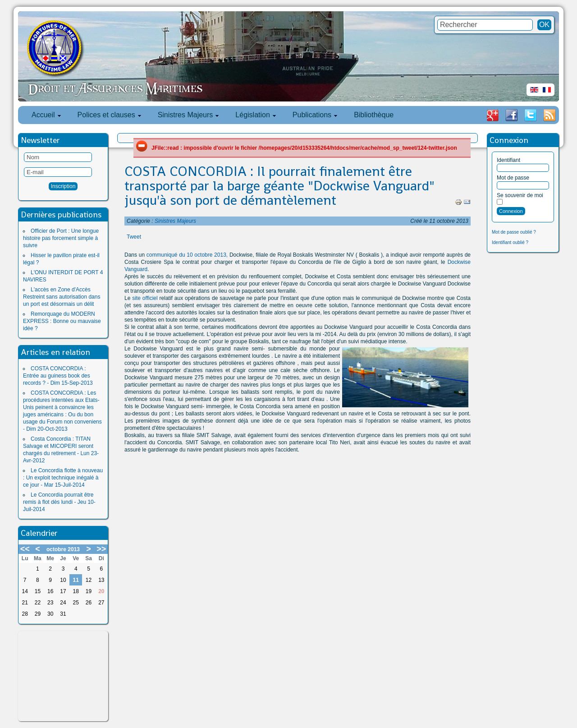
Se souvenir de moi (520, 195)
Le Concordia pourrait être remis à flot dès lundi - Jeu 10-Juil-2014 (59, 502)
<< (25, 549)
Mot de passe (513, 178)
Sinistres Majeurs (175, 221)
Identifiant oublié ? (510, 242)
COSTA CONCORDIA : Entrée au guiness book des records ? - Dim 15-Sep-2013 (58, 376)
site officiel (144, 298)
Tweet (134, 237)
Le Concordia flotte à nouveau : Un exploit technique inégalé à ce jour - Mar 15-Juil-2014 (63, 478)
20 (101, 591)
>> (101, 549)
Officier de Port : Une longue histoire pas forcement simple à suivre (61, 238)
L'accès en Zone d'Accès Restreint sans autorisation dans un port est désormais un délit (62, 297)
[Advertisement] (63, 676)
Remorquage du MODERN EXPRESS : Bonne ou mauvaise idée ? (62, 321)
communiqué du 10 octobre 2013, (187, 255)
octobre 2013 (63, 549)
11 (76, 580)
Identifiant (508, 160)
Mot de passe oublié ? (514, 232)
